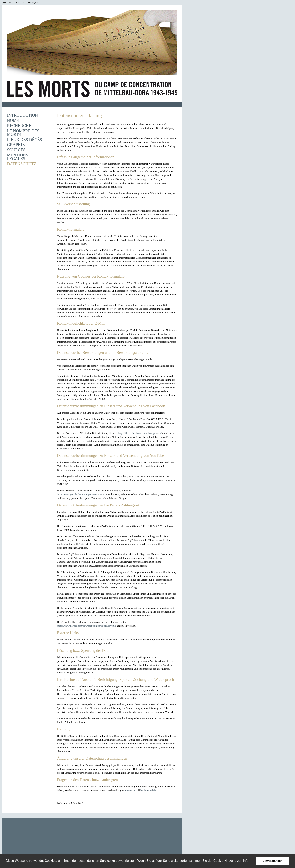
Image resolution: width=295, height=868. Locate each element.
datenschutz (131, 790)
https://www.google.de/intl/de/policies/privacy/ (81, 494)
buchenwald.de (148, 790)
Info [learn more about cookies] (246, 861)
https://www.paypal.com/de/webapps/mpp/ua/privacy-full (86, 626)
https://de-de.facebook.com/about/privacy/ (140, 433)
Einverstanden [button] (272, 861)
